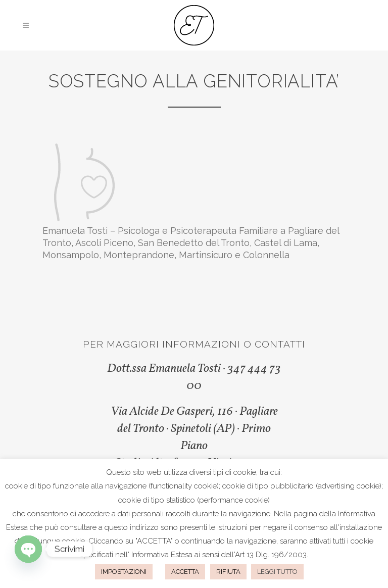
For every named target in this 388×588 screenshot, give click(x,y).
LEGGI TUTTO (277, 572)
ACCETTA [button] (185, 572)
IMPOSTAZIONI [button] (124, 572)
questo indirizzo (132, 527)
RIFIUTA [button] (228, 572)
